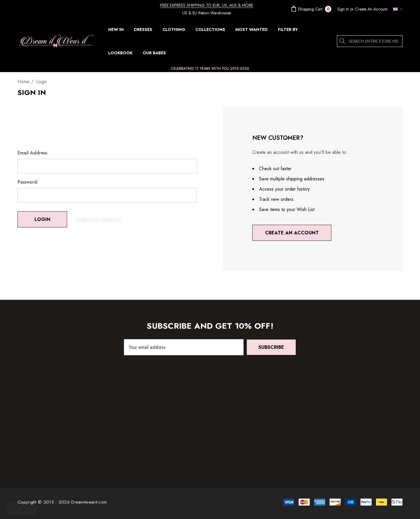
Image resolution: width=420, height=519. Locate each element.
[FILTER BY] (288, 31)
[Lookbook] (120, 53)
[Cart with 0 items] (311, 9)
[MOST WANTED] (251, 29)
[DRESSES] (143, 31)
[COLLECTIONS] (210, 31)
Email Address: (33, 153)
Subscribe (271, 347)
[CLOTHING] (174, 31)
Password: (28, 182)
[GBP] (396, 9)
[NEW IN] (116, 29)
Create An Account (371, 9)
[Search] (343, 41)
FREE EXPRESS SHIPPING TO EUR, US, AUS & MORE (207, 5)
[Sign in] (343, 9)
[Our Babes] (154, 53)
